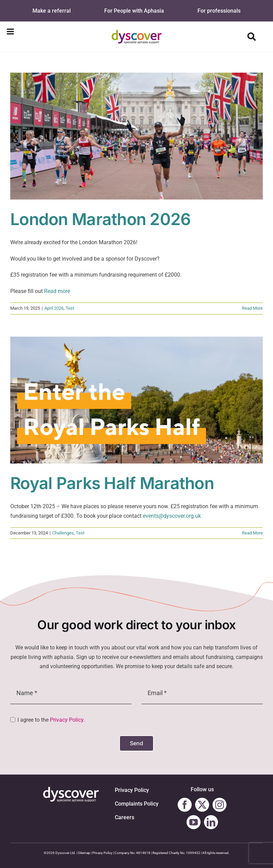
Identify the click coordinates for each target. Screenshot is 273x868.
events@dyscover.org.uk (172, 516)
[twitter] (202, 805)
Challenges (63, 533)
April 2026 (54, 308)
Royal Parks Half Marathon (112, 483)
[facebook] (185, 805)
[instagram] (220, 805)
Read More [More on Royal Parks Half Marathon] (252, 533)
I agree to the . (51, 720)
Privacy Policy (67, 720)
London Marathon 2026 (101, 219)
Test (70, 308)
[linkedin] (211, 822)
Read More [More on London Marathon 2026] (252, 308)
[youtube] (194, 822)
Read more (57, 291)
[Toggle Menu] (10, 31)
